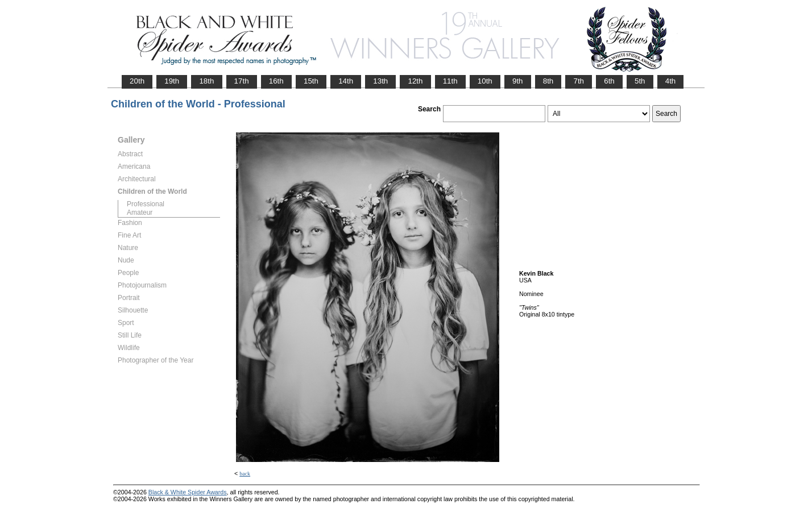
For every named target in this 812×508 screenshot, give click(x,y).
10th (485, 81)
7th (579, 81)
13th (380, 81)
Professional (146, 204)
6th (609, 81)
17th (242, 81)
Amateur (140, 213)
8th (548, 81)
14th (346, 81)
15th (311, 81)
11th (450, 81)
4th (671, 81)
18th (206, 81)
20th (137, 81)
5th (640, 81)
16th (276, 81)
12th (415, 81)
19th (172, 81)
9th (518, 81)
